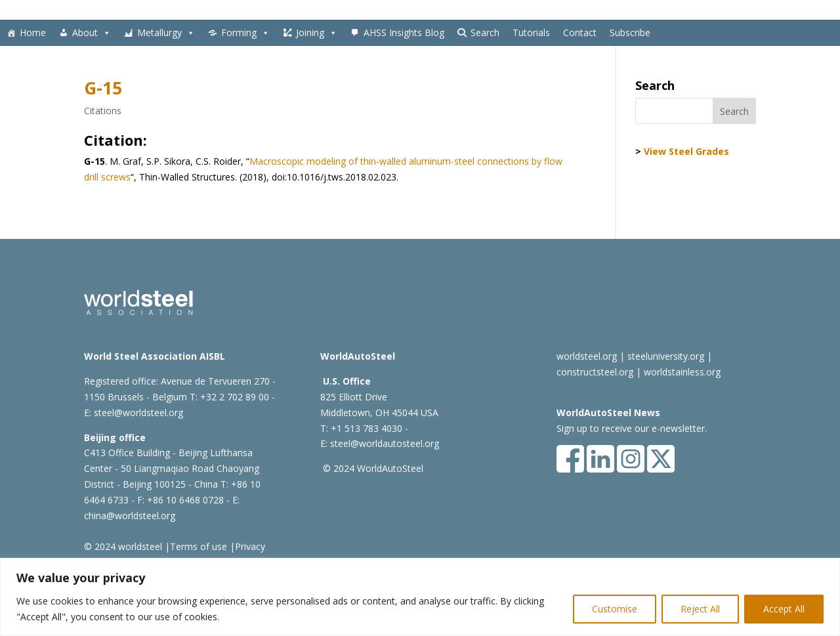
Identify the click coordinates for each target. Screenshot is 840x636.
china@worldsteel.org (130, 516)
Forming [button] (245, 33)
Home (33, 32)
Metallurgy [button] (166, 33)
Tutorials (531, 32)
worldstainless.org (682, 372)
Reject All (700, 609)
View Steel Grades (686, 151)
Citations (103, 111)
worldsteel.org (587, 356)
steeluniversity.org (666, 356)
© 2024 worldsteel (123, 546)
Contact (580, 32)
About (92, 33)
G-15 (103, 88)
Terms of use (199, 546)
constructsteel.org (595, 372)
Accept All (784, 609)
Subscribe (630, 32)
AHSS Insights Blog (404, 32)
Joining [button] (317, 33)
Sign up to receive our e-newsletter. (632, 428)
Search (485, 32)
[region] (420, 597)
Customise (615, 609)
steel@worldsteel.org (138, 413)
